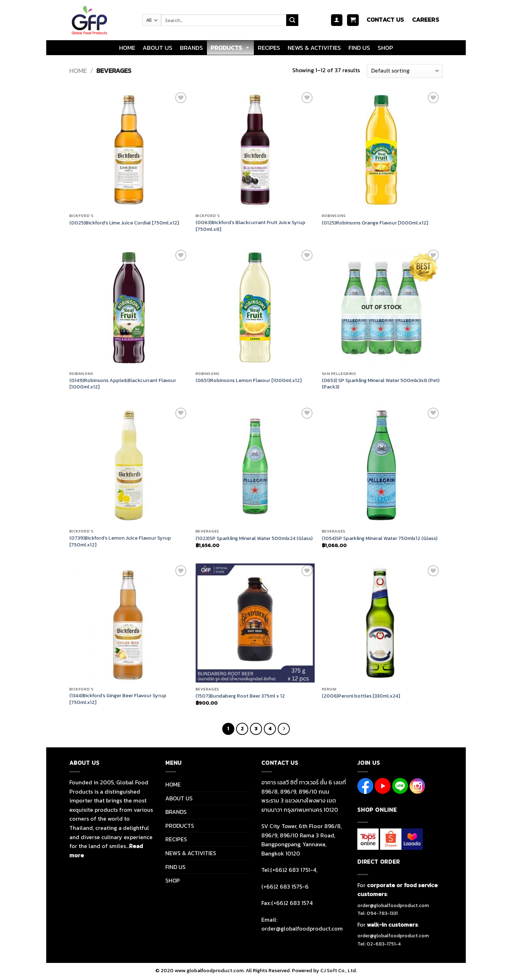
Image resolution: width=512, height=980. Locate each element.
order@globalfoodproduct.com (393, 905)
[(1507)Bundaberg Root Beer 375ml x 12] (255, 623)
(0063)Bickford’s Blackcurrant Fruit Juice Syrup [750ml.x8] (250, 226)
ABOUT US (158, 48)
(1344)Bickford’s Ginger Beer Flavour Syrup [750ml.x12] (118, 699)
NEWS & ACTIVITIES (314, 48)
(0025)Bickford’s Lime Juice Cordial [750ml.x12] (124, 223)
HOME (127, 48)
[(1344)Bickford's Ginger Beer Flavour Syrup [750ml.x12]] (129, 623)
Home (78, 71)
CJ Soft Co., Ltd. (339, 970)
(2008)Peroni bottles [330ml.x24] (361, 696)
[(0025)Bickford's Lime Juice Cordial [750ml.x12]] (129, 150)
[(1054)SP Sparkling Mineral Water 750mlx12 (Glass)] (381, 465)
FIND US (359, 48)
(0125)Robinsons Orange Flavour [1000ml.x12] (375, 223)
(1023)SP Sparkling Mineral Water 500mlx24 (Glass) (254, 538)
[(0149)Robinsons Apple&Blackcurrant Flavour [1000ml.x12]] (129, 308)
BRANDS (191, 48)
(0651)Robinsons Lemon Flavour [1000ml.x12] (249, 380)
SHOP (385, 48)
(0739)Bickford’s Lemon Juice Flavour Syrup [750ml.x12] (120, 541)
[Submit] (292, 20)
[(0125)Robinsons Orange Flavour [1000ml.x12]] (381, 150)
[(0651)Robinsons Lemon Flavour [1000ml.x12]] (255, 308)
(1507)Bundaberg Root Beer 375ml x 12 (240, 696)
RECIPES (269, 48)
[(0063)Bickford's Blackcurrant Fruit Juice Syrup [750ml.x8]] (255, 150)
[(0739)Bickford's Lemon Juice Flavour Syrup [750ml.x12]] (129, 465)
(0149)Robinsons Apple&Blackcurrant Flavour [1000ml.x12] (123, 384)
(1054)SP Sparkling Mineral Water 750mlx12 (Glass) (380, 538)
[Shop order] (405, 71)
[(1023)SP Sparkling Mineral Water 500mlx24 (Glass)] (255, 465)
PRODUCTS (230, 48)
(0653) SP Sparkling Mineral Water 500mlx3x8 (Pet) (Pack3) (381, 384)
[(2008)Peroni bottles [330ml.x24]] (381, 623)
